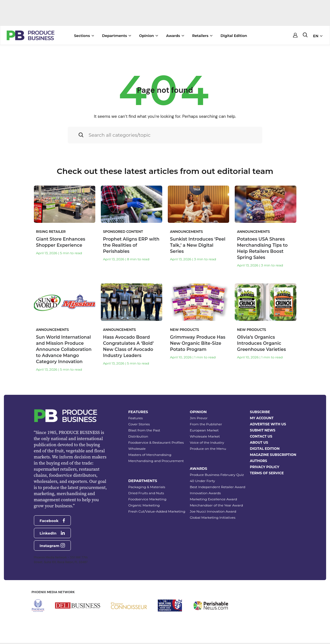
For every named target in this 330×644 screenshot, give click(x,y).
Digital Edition (234, 36)
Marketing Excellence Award (213, 494)
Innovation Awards (205, 487)
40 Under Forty (202, 475)
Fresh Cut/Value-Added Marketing (157, 506)
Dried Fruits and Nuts (146, 487)
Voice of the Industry (207, 437)
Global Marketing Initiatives (212, 512)
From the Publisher (206, 419)
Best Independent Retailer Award (217, 481)
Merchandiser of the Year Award (216, 500)
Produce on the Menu (208, 443)
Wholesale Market (205, 431)
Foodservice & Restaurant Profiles (156, 437)
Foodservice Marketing (147, 494)
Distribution (138, 431)
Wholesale (137, 443)
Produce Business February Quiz (217, 469)
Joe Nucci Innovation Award (213, 506)
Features (136, 412)
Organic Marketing (144, 500)
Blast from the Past (144, 425)
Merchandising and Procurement (156, 455)
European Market (204, 425)
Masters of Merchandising (150, 449)
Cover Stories (139, 419)
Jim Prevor (199, 412)
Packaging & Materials (147, 481)
